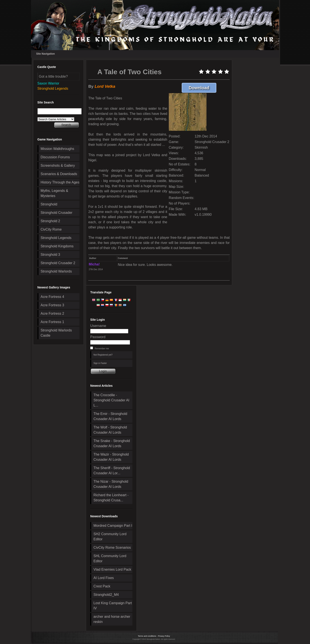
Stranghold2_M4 (106, 595)
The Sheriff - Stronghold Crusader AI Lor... (112, 471)
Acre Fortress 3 (52, 305)
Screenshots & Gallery (58, 166)
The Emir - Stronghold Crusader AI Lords (110, 416)
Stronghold (49, 204)
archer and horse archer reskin (112, 619)
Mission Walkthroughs (57, 149)
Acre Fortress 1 (52, 322)
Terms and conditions (147, 636)
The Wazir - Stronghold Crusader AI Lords (111, 457)
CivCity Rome (51, 229)
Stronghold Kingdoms (57, 246)
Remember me (102, 349)
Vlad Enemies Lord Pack (112, 569)
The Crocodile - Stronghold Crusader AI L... (111, 400)
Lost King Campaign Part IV (113, 606)
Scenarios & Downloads (59, 174)
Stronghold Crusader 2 (58, 263)
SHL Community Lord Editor (110, 558)
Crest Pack (102, 586)
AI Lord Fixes (104, 578)
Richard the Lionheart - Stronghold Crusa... (111, 498)
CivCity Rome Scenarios (112, 548)
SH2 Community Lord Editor (110, 537)
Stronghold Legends (56, 238)
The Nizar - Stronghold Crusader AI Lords (111, 484)
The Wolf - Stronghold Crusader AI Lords (110, 430)
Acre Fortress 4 (52, 297)
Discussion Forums (55, 157)
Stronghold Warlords (56, 271)
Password (98, 337)
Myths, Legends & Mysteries (54, 193)
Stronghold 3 (50, 255)
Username (98, 326)
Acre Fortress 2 (52, 314)
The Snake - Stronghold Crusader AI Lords (112, 443)
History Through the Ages (60, 182)
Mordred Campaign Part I (113, 526)
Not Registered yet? (103, 355)
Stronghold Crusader (57, 213)
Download (203, 88)
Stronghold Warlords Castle (56, 333)
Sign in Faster (100, 363)
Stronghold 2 (50, 221)
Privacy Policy (164, 636)
